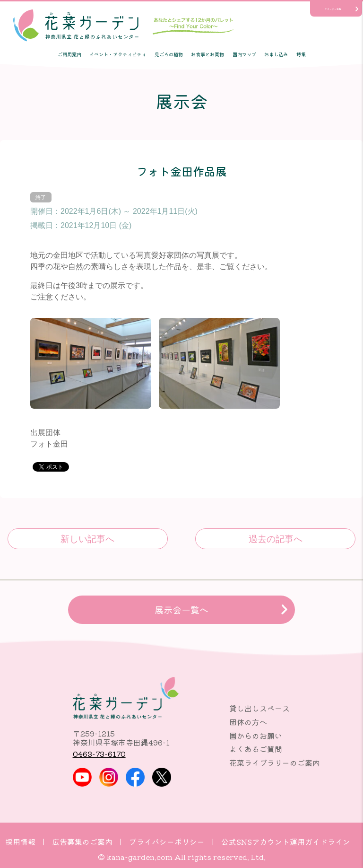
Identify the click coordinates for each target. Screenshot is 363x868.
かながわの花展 (88, 539)
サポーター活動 (333, 9)
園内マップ (244, 54)
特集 (301, 54)
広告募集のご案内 (82, 842)
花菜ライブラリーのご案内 (275, 763)
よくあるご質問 (256, 749)
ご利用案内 (69, 54)
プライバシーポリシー (167, 842)
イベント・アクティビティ (118, 54)
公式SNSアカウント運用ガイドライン (286, 842)
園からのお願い (256, 736)
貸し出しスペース (259, 708)
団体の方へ (248, 722)
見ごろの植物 (169, 54)
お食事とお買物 (207, 54)
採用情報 (20, 842)
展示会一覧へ (181, 610)
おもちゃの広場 (275, 539)
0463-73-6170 (99, 754)
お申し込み (276, 54)
